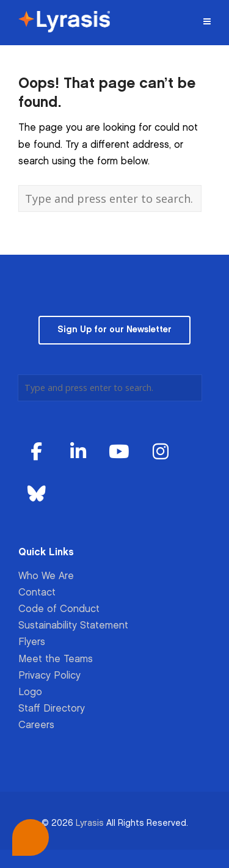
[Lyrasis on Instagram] (161, 452)
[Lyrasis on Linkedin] (78, 452)
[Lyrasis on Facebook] (37, 452)
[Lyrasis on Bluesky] (37, 494)
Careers (36, 725)
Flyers (32, 642)
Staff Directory (52, 709)
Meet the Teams (56, 659)
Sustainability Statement (73, 626)
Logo (30, 692)
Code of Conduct (59, 609)
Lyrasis (90, 823)
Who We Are (46, 576)
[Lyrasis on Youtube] (119, 452)
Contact (37, 593)
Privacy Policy (49, 676)
